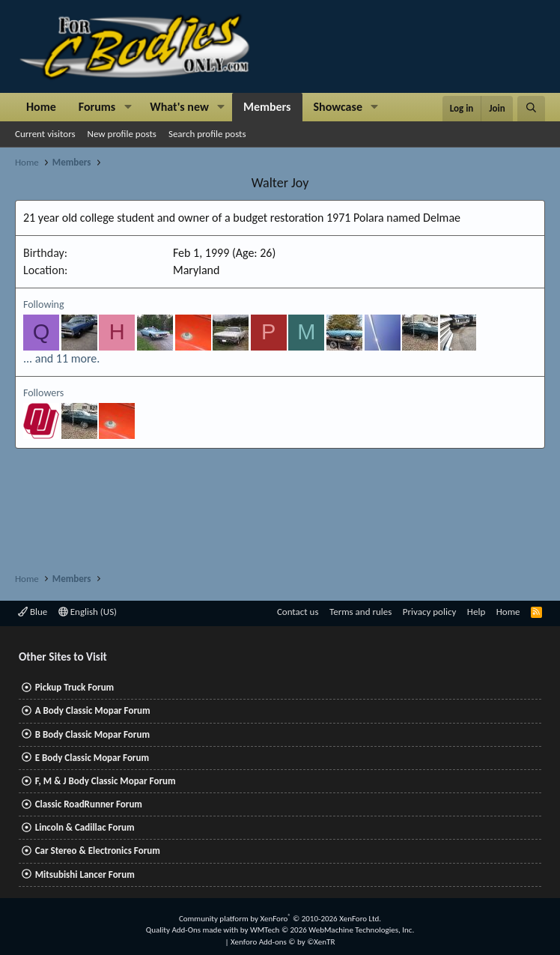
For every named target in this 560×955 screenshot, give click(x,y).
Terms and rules (360, 612)
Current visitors (45, 134)
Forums (97, 107)
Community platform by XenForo (280, 919)
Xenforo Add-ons (283, 942)
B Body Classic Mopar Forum (92, 734)
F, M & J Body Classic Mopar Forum (106, 781)
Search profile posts (207, 134)
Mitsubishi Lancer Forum (85, 874)
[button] (128, 107)
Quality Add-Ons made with (193, 930)
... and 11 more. (61, 358)
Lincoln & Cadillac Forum (85, 827)
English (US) (88, 612)
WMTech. (332, 930)
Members (267, 107)
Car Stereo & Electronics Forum (98, 851)
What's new (179, 107)
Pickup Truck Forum (74, 687)
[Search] (531, 109)
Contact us (298, 612)
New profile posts (122, 134)
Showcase (338, 107)
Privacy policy (430, 612)
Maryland (196, 270)
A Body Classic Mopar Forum (93, 710)
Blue (33, 612)
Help (476, 612)
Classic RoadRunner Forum (89, 804)
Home (41, 107)
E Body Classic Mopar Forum (92, 758)
